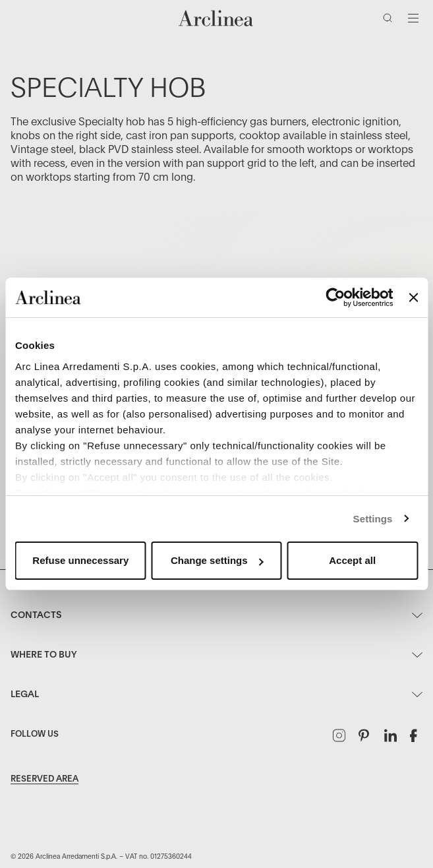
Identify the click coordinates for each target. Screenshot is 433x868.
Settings (373, 519)
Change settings (217, 560)
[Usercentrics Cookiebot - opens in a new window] (336, 297)
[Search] (390, 20)
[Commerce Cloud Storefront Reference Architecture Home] (216, 18)
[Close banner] (413, 297)
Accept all (352, 560)
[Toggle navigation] (413, 18)
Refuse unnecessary (80, 560)
